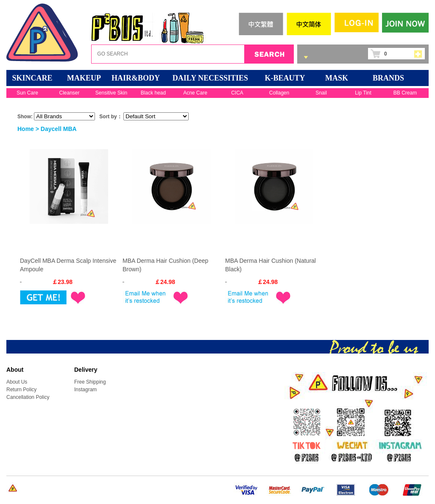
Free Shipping (90, 382)
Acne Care (195, 93)
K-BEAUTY (285, 78)
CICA (237, 93)
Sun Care (27, 93)
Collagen (279, 93)
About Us (17, 382)
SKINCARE (32, 78)
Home (26, 129)
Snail (321, 93)
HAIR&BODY (136, 78)
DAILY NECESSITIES (210, 78)
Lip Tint (363, 93)
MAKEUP (84, 78)
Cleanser (69, 93)
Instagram (85, 390)
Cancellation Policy (28, 397)
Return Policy (21, 390)
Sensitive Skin (111, 93)
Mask (337, 78)
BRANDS (388, 78)
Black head (153, 93)
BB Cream (405, 93)
